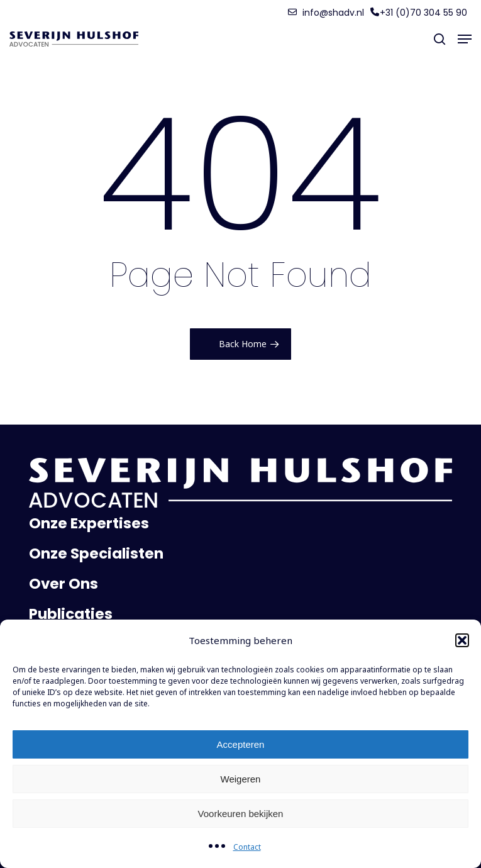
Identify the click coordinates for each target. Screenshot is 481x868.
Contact (247, 847)
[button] (462, 640)
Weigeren (241, 779)
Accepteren (241, 744)
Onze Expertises (89, 523)
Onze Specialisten (96, 554)
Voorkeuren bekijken (241, 814)
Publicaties (71, 614)
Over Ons (64, 584)
